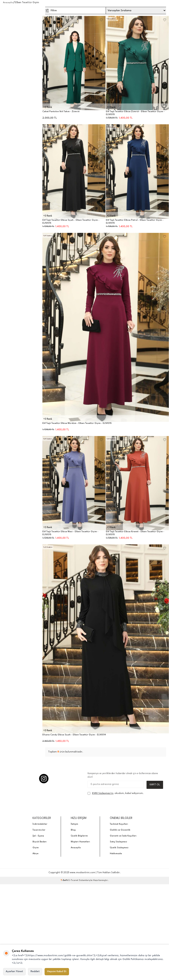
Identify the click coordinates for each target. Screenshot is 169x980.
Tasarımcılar (39, 830)
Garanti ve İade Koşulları (123, 836)
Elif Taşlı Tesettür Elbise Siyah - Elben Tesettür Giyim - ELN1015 (71, 222)
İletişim (74, 824)
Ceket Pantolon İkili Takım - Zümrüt (61, 112)
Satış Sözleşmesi (118, 842)
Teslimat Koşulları (119, 824)
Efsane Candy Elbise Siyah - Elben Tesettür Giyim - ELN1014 (74, 735)
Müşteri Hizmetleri (80, 842)
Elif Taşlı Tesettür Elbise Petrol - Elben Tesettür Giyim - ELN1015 (135, 222)
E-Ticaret (73, 880)
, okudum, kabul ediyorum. (116, 793)
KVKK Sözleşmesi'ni (103, 793)
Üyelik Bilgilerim (79, 836)
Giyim (36, 848)
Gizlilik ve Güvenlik (120, 830)
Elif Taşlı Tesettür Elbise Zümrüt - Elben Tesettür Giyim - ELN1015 (135, 113)
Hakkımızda (116, 854)
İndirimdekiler (40, 824)
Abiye (35, 854)
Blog (73, 830)
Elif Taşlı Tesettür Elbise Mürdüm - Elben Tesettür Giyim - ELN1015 (77, 423)
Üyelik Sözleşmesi (119, 848)
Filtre (51, 11)
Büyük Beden (40, 842)
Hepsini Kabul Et (57, 971)
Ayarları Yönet (14, 971)
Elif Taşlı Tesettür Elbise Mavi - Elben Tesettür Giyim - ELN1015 (70, 533)
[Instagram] (44, 779)
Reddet (35, 971)
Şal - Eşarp (38, 836)
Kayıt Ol (155, 785)
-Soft (64, 880)
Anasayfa (8, 3)
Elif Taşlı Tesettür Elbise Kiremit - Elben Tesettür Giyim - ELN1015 (135, 533)
